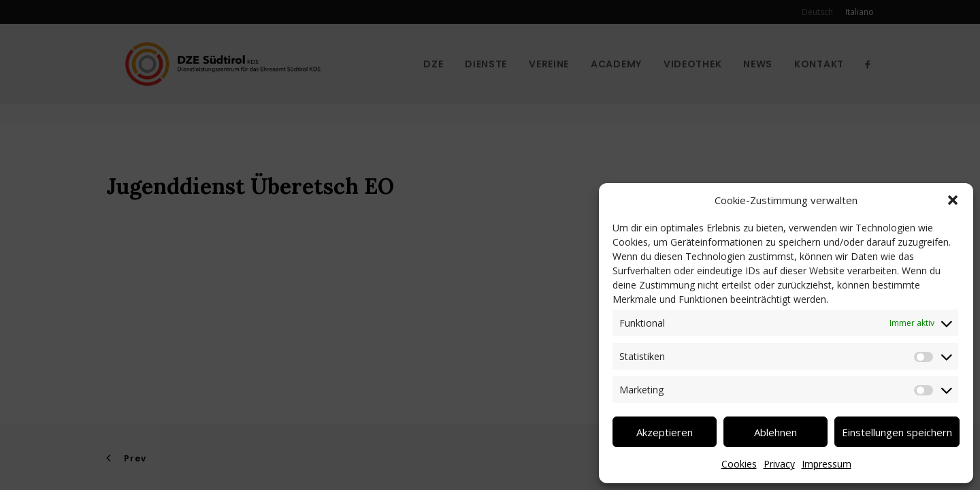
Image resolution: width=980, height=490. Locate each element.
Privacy (779, 464)
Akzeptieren (665, 432)
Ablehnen (775, 432)
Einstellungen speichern (897, 432)
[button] (953, 200)
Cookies (739, 464)
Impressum (827, 464)
